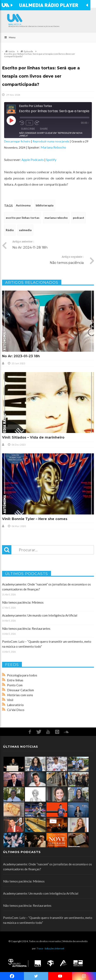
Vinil (10, 700)
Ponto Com (15, 685)
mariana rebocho (56, 218)
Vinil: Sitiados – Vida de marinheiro (33, 437)
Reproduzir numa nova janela (51, 141)
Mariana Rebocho (53, 147)
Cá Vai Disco (16, 710)
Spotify (51, 160)
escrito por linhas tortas (23, 218)
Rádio (10, 230)
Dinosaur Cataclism (20, 690)
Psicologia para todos (22, 675)
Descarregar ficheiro (17, 141)
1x (29, 123)
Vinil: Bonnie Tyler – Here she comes (35, 519)
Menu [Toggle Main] (10, 37)
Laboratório (15, 705)
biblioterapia (45, 205)
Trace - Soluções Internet (50, 948)
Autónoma (23, 205)
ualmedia (25, 230)
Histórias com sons (20, 695)
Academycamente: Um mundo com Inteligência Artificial (40, 615)
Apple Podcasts (33, 160)
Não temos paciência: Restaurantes (26, 629)
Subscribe (28, 129)
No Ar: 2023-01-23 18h (21, 356)
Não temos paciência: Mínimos (23, 602)
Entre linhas (15, 680)
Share (44, 129)
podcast (79, 218)
